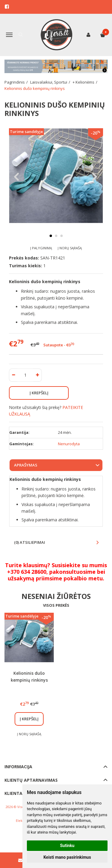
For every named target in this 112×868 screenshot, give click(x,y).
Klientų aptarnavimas (31, 780)
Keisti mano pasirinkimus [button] (67, 857)
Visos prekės (56, 605)
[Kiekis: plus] (37, 375)
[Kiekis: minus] (13, 375)
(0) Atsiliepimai (30, 542)
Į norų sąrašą (70, 248)
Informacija (18, 767)
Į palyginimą (41, 248)
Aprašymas (26, 465)
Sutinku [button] (67, 846)
